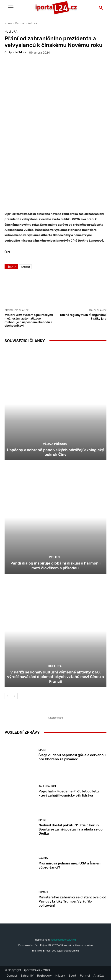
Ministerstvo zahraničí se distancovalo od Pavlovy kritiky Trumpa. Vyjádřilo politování (72, 901)
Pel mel (20, 23)
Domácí (43, 892)
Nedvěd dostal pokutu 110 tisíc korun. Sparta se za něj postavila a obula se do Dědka (71, 829)
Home (8, 23)
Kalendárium (47, 786)
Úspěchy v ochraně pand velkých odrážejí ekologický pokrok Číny (55, 452)
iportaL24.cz (18, 52)
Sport (43, 750)
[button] (101, 8)
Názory (43, 858)
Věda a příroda (55, 444)
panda (25, 267)
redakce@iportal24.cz (63, 940)
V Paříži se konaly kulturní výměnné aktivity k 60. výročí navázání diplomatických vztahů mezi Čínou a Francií (55, 677)
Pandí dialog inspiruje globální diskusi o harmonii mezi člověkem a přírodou (55, 565)
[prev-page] (7, 696)
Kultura (32, 23)
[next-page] (15, 696)
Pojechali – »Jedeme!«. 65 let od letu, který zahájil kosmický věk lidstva (69, 793)
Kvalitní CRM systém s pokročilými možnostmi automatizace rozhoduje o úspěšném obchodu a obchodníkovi (29, 320)
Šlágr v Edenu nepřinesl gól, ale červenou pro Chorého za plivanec (72, 757)
